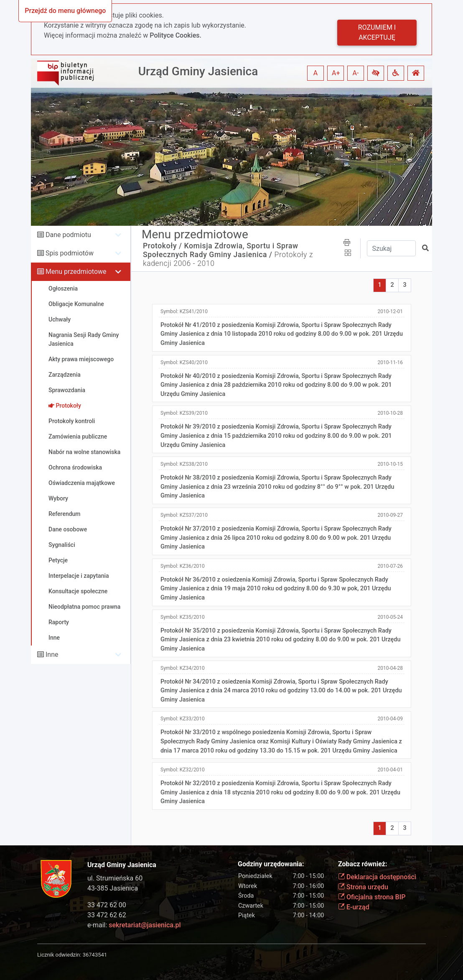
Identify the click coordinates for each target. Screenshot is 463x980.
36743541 (95, 955)
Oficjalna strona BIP (372, 897)
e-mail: (134, 925)
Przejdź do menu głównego (65, 11)
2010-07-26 (390, 566)
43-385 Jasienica (113, 888)
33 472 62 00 (107, 905)
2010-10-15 (390, 464)
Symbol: (184, 311)
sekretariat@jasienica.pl (145, 925)
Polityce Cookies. (176, 35)
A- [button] (356, 73)
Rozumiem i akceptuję (377, 32)
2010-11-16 (390, 362)
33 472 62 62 (107, 915)
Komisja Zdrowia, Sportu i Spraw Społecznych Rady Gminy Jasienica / (221, 250)
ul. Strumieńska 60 (115, 878)
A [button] (315, 73)
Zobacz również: (363, 864)
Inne (52, 655)
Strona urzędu (363, 887)
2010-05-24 (390, 617)
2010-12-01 (390, 311)
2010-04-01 (390, 770)
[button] (376, 73)
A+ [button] (336, 73)
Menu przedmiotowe (76, 272)
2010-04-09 (390, 719)
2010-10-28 (390, 413)
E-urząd (354, 907)
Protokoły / (163, 246)
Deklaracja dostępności (377, 877)
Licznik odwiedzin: (59, 955)
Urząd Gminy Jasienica (198, 71)
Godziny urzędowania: (271, 864)
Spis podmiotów (70, 253)
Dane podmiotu (68, 235)
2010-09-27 (390, 515)
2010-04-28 (390, 668)
